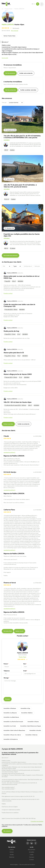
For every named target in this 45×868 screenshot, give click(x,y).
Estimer (12, 852)
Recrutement (32, 850)
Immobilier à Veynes (33, 722)
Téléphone (7, 671)
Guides (32, 855)
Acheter (12, 850)
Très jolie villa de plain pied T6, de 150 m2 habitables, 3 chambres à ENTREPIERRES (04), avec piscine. (22, 137)
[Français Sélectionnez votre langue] (34, 4)
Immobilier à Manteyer (10, 708)
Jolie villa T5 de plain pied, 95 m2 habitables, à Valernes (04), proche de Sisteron (20, 186)
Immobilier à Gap (25, 708)
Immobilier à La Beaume (10, 713)
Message (6, 678)
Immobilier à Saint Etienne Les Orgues (31, 726)
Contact (32, 860)
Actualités (32, 852)
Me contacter (15, 31)
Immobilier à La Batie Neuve (11, 717)
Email (25, 671)
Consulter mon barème (37, 821)
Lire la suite (5, 58)
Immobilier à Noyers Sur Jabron (12, 735)
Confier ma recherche (23, 424)
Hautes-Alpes (9, 9)
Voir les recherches (11, 90)
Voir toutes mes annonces (11, 255)
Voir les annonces (10, 73)
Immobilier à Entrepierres (11, 739)
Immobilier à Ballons (27, 713)
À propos (32, 857)
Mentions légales (14, 865)
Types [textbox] (15, 266)
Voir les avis (16, 28)
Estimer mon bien (8, 424)
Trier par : (4, 103)
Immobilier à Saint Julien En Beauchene (14, 730)
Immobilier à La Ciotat (10, 726)
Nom (25, 664)
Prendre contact (8, 293)
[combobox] (16, 103)
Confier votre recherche (26, 73)
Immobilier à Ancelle (35, 730)
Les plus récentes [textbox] (14, 103)
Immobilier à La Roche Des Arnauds (13, 722)
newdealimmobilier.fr (9, 452)
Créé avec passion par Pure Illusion (27, 865)
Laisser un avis (19, 631)
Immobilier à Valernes (31, 735)
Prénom (6, 664)
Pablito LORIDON (12, 273)
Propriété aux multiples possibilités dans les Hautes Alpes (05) (22, 235)
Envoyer (8, 699)
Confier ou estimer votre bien (28, 90)
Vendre (12, 855)
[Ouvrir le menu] (38, 4)
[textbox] (7, 266)
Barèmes (12, 857)
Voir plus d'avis (8, 631)
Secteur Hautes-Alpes (9, 36)
